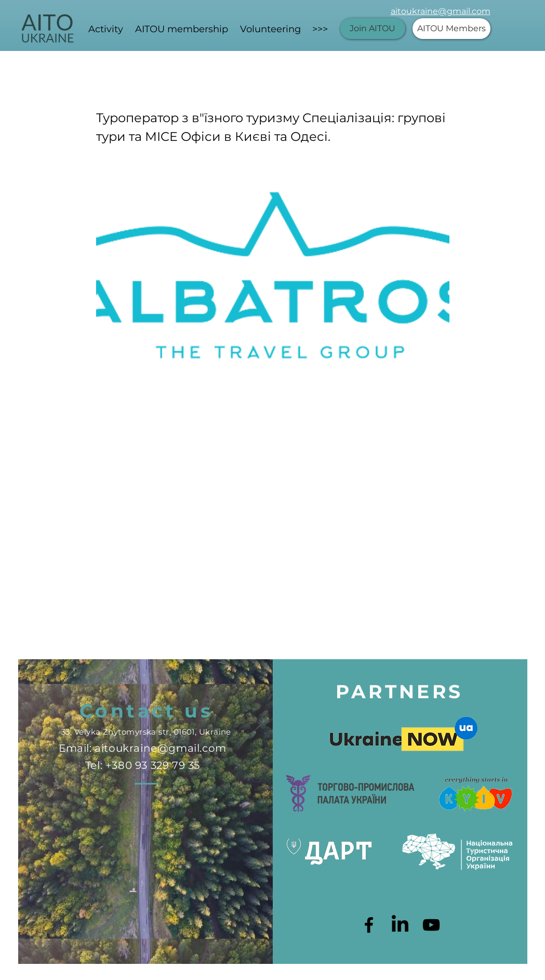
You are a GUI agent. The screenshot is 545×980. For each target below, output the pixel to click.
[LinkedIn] (400, 925)
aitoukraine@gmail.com (441, 11)
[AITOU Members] (451, 29)
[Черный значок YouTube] (431, 925)
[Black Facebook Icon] (369, 925)
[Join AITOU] (373, 29)
